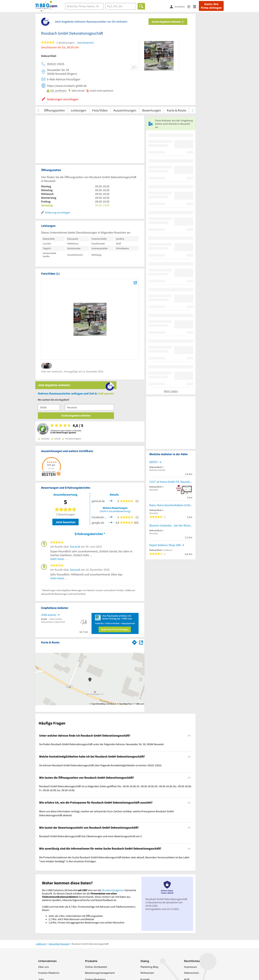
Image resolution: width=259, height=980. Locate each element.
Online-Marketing (95, 915)
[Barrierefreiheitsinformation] (190, 6)
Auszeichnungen (125, 110)
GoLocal (75, 482)
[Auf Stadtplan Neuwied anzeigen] (141, 577)
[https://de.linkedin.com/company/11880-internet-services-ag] (69, 966)
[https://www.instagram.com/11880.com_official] (51, 966)
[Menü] (196, 6)
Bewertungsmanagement (100, 908)
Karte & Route (176, 110)
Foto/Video (100, 110)
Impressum (191, 902)
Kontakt (145, 915)
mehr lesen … (59, 494)
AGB (187, 915)
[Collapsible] (189, 671)
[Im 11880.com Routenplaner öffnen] (134, 577)
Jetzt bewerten (65, 457)
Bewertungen (152, 110)
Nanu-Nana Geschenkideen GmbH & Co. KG (171, 572)
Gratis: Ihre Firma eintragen (211, 6)
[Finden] (141, 6)
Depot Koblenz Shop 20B (165, 612)
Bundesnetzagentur (113, 825)
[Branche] (84, 6)
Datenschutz (192, 908)
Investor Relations (49, 908)
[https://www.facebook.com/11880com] (42, 966)
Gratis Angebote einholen (168, 22)
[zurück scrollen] (38, 110)
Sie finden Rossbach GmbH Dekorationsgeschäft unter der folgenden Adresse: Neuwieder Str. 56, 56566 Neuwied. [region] (102, 679)
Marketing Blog (149, 902)
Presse (42, 921)
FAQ (143, 921)
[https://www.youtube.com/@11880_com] (77, 966)
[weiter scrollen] (193, 110)
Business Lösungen (96, 921)
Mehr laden (171, 458)
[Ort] (121, 6)
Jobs (41, 915)
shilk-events (49, 550)
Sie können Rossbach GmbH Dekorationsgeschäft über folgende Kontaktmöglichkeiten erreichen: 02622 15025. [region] (101, 700)
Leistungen (79, 110)
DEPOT (154, 529)
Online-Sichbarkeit (96, 902)
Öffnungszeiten (54, 110)
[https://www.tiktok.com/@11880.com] (60, 966)
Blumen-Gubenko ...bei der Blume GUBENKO (171, 592)
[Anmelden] (179, 6)
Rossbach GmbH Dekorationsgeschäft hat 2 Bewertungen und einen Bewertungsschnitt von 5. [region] (91, 771)
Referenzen (147, 908)
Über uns (43, 902)
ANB (187, 921)
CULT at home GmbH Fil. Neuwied (170, 548)
